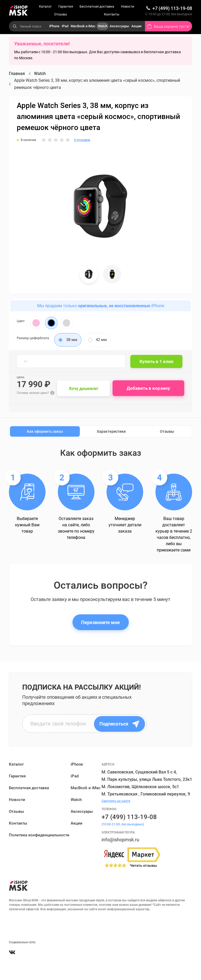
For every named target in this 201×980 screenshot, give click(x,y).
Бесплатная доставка (97, 6)
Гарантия (66, 6)
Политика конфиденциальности (39, 835)
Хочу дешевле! (85, 388)
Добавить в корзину (149, 388)
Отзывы (61, 14)
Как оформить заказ (45, 432)
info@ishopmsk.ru (120, 840)
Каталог (45, 6)
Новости (128, 6)
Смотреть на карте (116, 801)
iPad (65, 26)
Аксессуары (119, 26)
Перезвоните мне (100, 622)
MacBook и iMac (83, 26)
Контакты (112, 14)
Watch (103, 26)
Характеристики (111, 432)
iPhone (54, 26)
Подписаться (120, 724)
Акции (136, 26)
